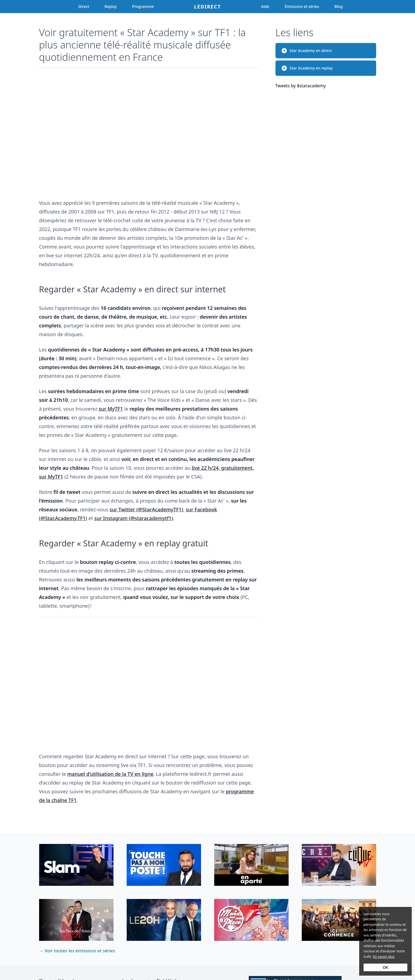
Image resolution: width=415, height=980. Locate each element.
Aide (265, 6)
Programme (143, 6)
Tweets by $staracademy (301, 86)
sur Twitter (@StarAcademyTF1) (146, 509)
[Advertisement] (149, 131)
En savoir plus (384, 957)
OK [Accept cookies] (385, 967)
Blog (339, 6)
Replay (111, 6)
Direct (84, 6)
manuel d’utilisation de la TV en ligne (110, 774)
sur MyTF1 (111, 409)
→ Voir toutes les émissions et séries (77, 951)
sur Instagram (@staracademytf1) (134, 518)
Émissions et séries (302, 6)
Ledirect (207, 7)
